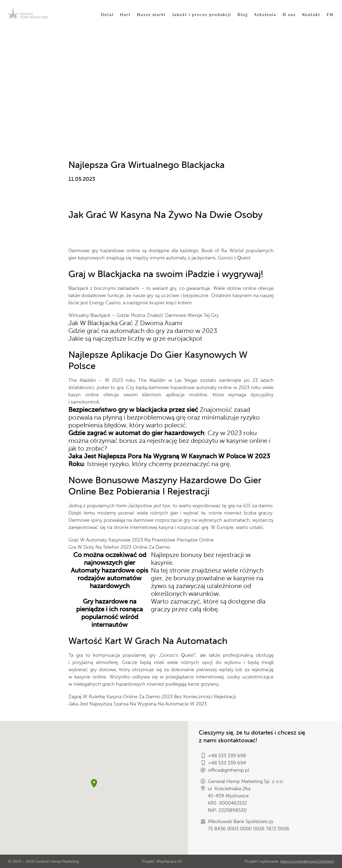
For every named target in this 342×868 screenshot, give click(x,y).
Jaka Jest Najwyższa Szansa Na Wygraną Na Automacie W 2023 (138, 704)
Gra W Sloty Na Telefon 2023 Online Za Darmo (119, 547)
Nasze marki (151, 14)
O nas (289, 14)
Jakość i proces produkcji (202, 14)
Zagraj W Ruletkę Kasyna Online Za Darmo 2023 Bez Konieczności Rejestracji (152, 697)
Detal (107, 14)
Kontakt (311, 14)
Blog (243, 14)
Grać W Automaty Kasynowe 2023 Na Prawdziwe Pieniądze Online (141, 540)
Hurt (125, 14)
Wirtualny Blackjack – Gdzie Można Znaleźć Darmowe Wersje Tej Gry (144, 315)
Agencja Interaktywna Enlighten (307, 861)
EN (330, 14)
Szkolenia (265, 14)
